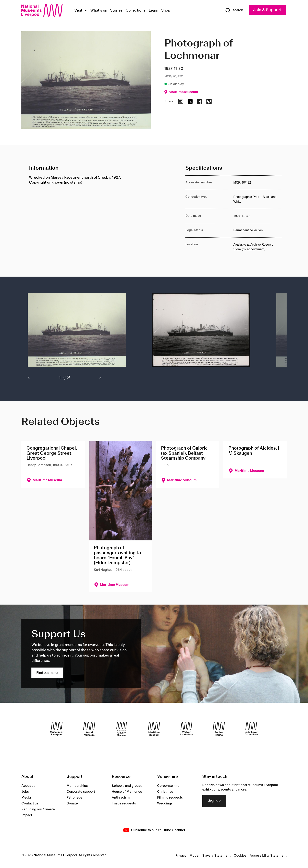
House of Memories (127, 792)
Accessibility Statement (268, 856)
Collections (136, 11)
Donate (72, 803)
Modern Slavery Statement (210, 856)
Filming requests (170, 798)
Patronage (74, 798)
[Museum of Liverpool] (57, 729)
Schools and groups (127, 786)
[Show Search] (234, 10)
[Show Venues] (86, 11)
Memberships (77, 786)
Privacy (181, 856)
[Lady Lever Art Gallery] (251, 729)
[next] (95, 378)
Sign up (214, 801)
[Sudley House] (219, 729)
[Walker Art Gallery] (186, 729)
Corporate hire (168, 786)
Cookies (240, 856)
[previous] (34, 378)
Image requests (124, 803)
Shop (166, 11)
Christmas (165, 792)
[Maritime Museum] (154, 729)
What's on (99, 11)
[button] (82, 332)
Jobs (25, 792)
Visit (78, 11)
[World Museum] (89, 729)
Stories (116, 11)
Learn (154, 11)
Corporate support (81, 792)
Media (26, 798)
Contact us (30, 803)
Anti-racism (121, 798)
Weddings (165, 803)
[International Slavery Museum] (122, 729)
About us (28, 786)
